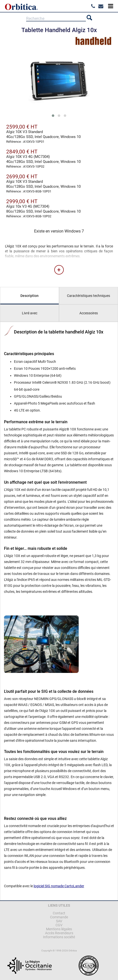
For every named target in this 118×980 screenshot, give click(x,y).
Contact (59, 913)
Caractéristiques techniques (88, 296)
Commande (59, 917)
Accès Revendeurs (59, 933)
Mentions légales (59, 929)
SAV (59, 921)
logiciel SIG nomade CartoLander (59, 886)
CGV (59, 925)
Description (29, 296)
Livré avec (30, 313)
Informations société (59, 937)
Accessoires (89, 313)
